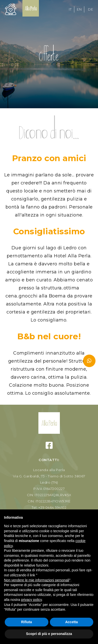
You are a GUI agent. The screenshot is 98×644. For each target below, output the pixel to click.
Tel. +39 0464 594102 (49, 507)
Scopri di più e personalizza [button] (49, 634)
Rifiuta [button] (26, 622)
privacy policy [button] (31, 600)
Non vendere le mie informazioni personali (37, 580)
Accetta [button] (71, 622)
